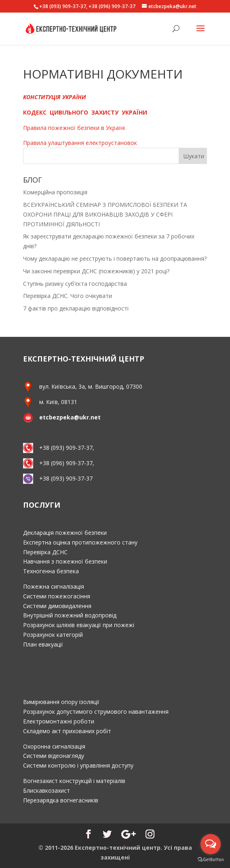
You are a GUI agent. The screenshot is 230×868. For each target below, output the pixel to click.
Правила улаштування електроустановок (80, 143)
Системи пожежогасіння (57, 596)
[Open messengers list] (211, 844)
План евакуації (43, 644)
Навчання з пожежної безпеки (65, 561)
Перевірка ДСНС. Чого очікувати (68, 296)
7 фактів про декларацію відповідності (76, 308)
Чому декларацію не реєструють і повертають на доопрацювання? (115, 258)
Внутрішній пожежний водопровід (70, 615)
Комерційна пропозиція (55, 192)
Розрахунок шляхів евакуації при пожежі (79, 625)
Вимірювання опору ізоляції (61, 702)
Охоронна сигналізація (54, 746)
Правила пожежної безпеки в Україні (74, 128)
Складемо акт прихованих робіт (67, 731)
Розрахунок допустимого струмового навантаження (96, 712)
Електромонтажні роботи (59, 721)
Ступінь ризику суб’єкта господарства (75, 284)
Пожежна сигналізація (54, 586)
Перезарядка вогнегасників (61, 800)
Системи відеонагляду (54, 756)
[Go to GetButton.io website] (211, 860)
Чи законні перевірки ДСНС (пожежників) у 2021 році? (96, 271)
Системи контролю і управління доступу (78, 765)
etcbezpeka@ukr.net (70, 417)
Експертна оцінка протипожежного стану (80, 542)
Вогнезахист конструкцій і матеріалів (74, 781)
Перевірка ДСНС (45, 552)
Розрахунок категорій (53, 635)
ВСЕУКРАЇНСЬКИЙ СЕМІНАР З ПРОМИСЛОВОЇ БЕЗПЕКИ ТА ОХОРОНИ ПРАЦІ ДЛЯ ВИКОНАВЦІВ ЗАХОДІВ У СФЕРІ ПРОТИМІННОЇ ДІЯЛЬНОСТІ (105, 214)
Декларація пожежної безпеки (65, 533)
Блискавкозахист (46, 790)
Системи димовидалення (57, 606)
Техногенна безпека (51, 571)
